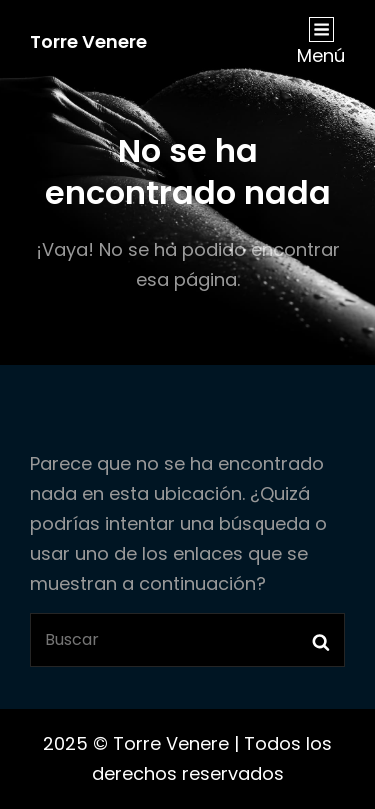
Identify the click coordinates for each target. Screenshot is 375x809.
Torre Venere (88, 41)
